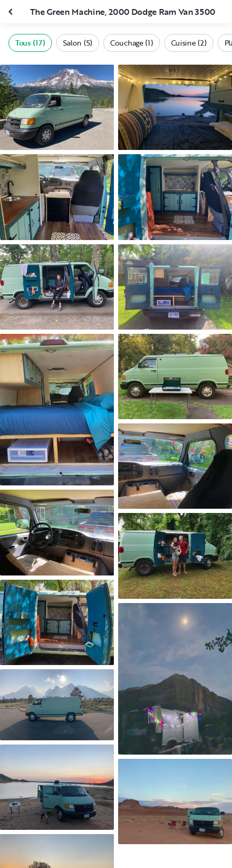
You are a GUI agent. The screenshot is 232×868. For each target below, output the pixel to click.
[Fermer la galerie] (12, 12)
